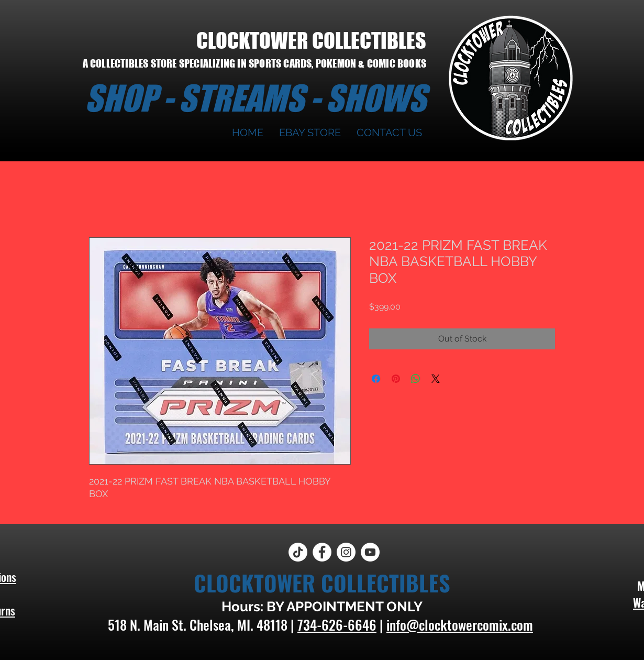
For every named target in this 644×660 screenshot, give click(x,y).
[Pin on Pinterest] (396, 379)
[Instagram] (346, 552)
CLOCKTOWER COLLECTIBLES (311, 40)
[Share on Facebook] (376, 379)
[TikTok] (298, 552)
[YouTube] (370, 552)
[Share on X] (436, 379)
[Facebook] (322, 552)
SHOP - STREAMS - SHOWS (256, 98)
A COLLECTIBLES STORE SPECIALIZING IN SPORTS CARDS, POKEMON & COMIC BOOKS (254, 63)
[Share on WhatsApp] (416, 379)
